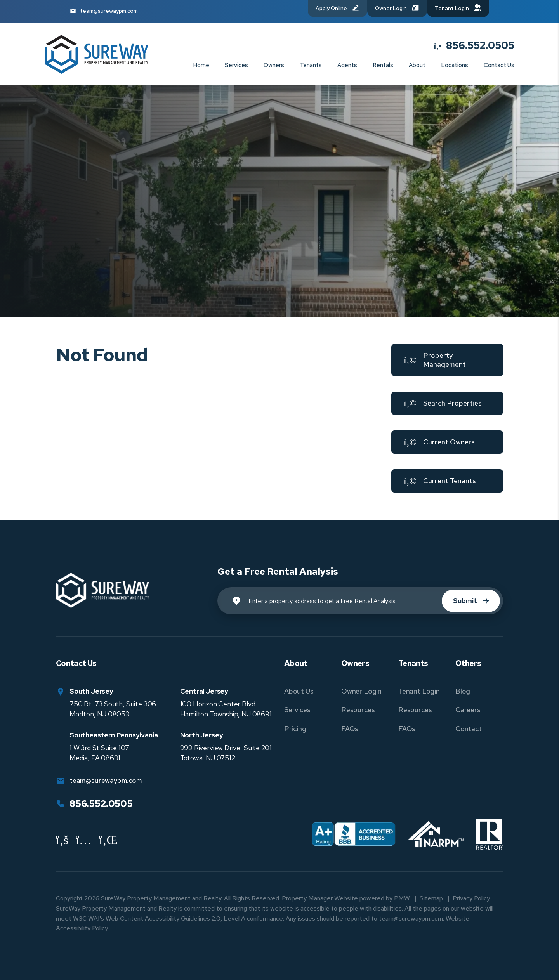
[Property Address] (360, 601)
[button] (447, 360)
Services (297, 710)
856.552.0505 (480, 45)
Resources (358, 710)
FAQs (350, 729)
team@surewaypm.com (109, 11)
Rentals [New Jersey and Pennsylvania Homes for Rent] (383, 65)
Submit (465, 601)
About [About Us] (417, 65)
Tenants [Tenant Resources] (311, 65)
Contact (469, 729)
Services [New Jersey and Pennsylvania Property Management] (236, 65)
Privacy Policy (471, 898)
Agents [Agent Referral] (347, 65)
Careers (468, 710)
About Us (299, 691)
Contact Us (499, 65)
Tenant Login (419, 691)
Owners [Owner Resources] (274, 65)
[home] (96, 54)
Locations (455, 65)
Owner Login (361, 691)
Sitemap (431, 898)
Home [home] (201, 65)
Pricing (295, 729)
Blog (463, 691)
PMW (402, 898)
